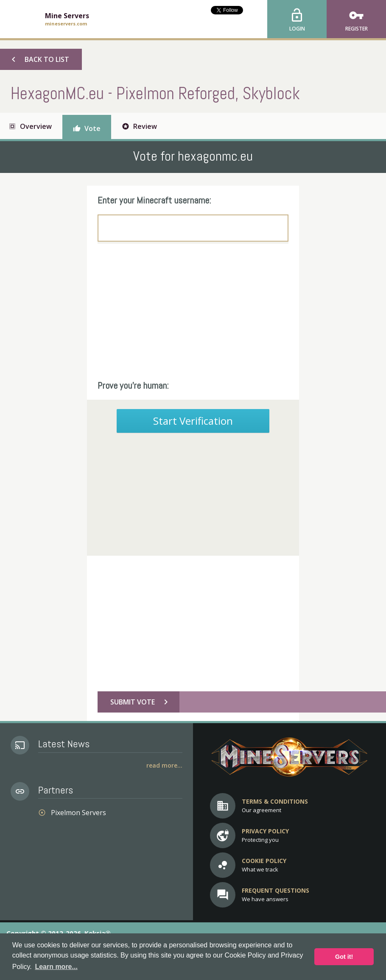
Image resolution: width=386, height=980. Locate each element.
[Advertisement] (193, 312)
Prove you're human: (133, 385)
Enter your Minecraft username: (154, 200)
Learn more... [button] (56, 967)
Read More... (164, 765)
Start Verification (193, 421)
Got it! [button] (344, 957)
